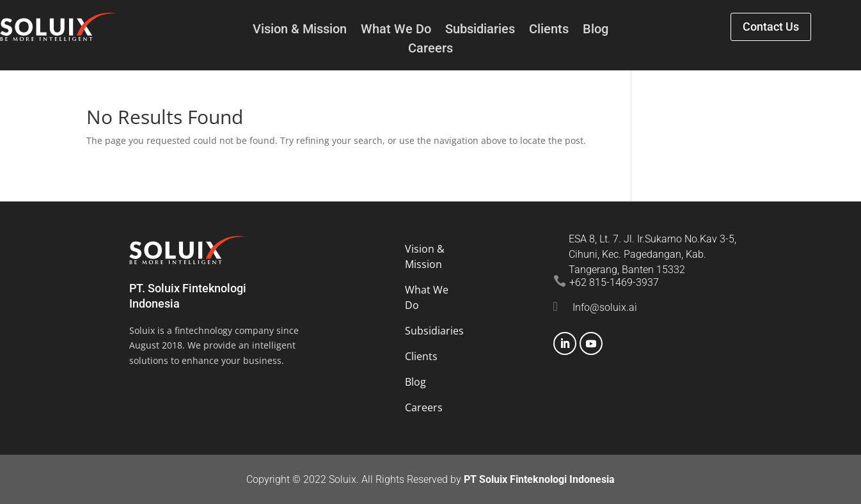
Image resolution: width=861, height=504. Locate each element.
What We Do (396, 30)
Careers (430, 50)
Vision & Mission (300, 30)
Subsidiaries (480, 30)
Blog (596, 30)
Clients (549, 30)
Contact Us (771, 27)
